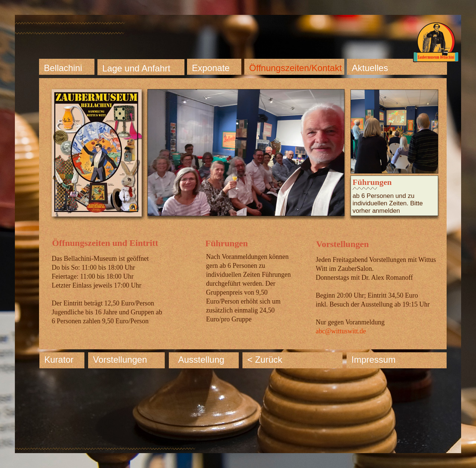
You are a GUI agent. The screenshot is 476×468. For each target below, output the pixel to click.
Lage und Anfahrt (136, 68)
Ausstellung (201, 360)
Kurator (59, 360)
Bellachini (63, 68)
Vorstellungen (120, 360)
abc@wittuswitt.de (341, 331)
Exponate (211, 68)
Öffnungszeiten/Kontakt (295, 68)
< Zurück (265, 360)
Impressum (374, 360)
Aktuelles (370, 68)
